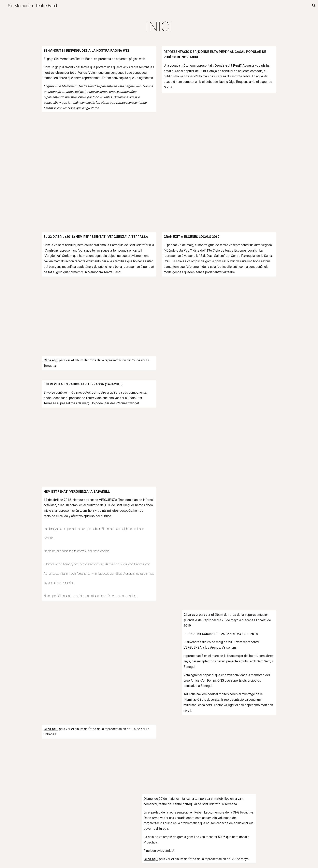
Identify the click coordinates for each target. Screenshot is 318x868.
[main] (159, 27)
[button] (313, 6)
